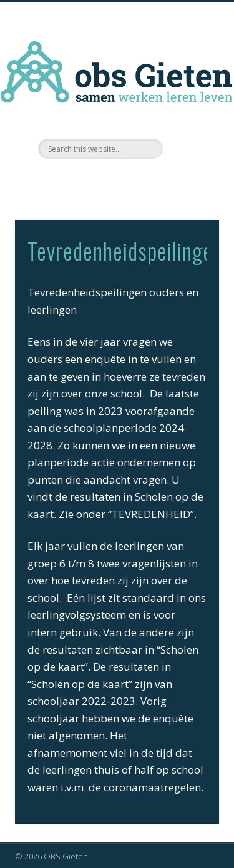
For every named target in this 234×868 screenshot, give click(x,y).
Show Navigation (189, 112)
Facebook (115, 180)
